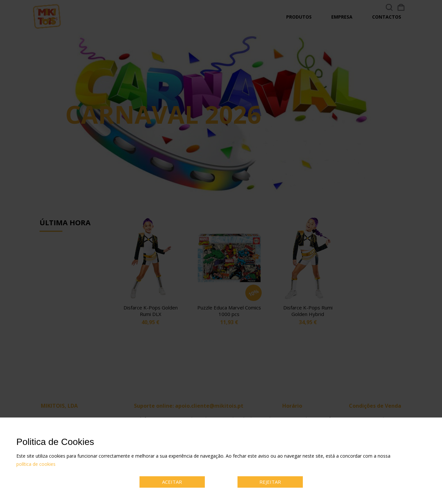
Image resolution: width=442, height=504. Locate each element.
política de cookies (36, 464)
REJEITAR (270, 482)
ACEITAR (172, 482)
